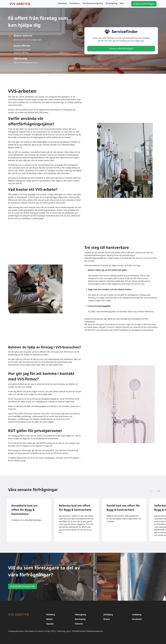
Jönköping (108, 615)
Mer (122, 3)
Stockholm (137, 619)
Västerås (79, 624)
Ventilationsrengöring (93, 3)
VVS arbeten (20, 4)
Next (157, 490)
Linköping (137, 615)
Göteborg (51, 615)
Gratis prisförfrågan (144, 4)
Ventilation (75, 3)
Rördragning (112, 3)
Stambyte (62, 3)
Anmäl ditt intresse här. (23, 586)
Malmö (49, 619)
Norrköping (80, 619)
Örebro (107, 619)
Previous (151, 490)
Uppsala (50, 624)
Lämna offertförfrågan (121, 49)
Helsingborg (81, 615)
